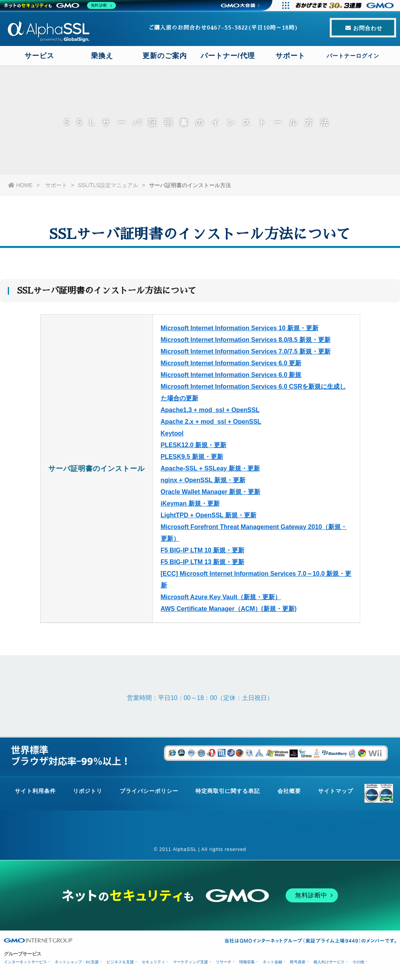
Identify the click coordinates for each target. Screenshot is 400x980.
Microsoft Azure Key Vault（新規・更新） (221, 599)
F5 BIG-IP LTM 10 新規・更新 (203, 553)
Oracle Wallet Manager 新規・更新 (211, 494)
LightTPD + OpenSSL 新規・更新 (209, 517)
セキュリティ (153, 962)
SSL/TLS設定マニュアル (108, 185)
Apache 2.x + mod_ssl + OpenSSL (211, 424)
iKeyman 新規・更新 (190, 506)
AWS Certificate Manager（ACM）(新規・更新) (229, 611)
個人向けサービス (329, 962)
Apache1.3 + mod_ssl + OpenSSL (210, 412)
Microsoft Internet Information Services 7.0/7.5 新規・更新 (246, 354)
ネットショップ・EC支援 (77, 962)
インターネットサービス (25, 962)
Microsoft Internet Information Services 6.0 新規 (231, 377)
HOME (20, 185)
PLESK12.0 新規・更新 (194, 447)
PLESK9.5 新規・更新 (192, 459)
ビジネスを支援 (120, 962)
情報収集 (247, 962)
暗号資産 (298, 962)
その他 (358, 962)
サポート (56, 185)
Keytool (172, 436)
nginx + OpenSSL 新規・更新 (203, 482)
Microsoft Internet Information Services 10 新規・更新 (240, 330)
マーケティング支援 (190, 962)
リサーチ (224, 962)
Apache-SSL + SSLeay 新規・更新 (210, 471)
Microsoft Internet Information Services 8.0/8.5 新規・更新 (246, 342)
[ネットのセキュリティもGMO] (60, 5)
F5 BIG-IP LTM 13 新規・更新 (203, 564)
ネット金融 (272, 962)
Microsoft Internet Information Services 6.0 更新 (231, 365)
